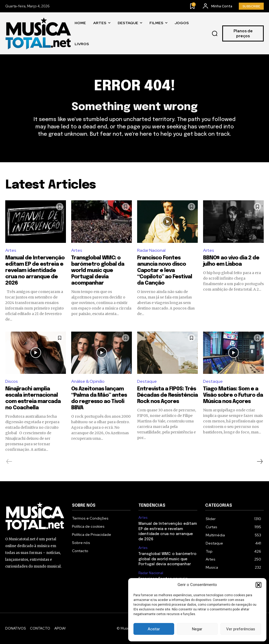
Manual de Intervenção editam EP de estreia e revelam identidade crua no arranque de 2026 (35, 271)
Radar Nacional (151, 250)
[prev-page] (9, 462)
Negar (197, 629)
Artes (11, 250)
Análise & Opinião (88, 381)
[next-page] (260, 462)
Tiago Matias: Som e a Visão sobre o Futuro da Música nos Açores (233, 395)
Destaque (147, 381)
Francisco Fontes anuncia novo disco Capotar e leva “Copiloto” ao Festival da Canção (165, 271)
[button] (258, 585)
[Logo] (38, 33)
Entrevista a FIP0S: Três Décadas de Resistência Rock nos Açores (167, 395)
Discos (12, 381)
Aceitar (154, 629)
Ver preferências (241, 629)
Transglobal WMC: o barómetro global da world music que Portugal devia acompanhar (98, 271)
